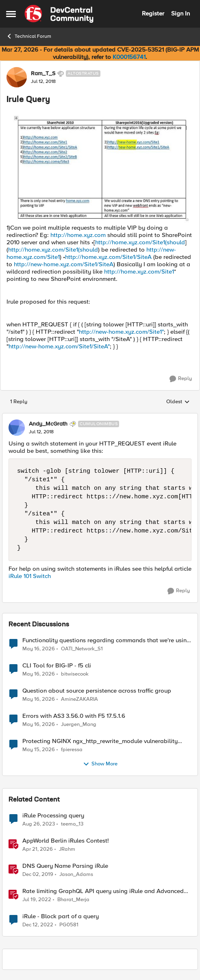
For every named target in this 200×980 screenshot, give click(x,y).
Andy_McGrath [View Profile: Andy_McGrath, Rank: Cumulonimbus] (48, 424)
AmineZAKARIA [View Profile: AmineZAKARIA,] (79, 699)
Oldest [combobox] (178, 402)
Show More (100, 764)
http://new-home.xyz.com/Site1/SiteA (64, 264)
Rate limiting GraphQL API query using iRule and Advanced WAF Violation (103, 891)
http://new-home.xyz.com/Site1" (121, 332)
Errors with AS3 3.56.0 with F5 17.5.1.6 (74, 716)
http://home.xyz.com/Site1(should (140, 242)
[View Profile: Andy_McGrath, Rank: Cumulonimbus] (17, 428)
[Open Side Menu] (11, 14)
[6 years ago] (38, 875)
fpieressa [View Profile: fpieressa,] (72, 750)
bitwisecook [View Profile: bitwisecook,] (75, 674)
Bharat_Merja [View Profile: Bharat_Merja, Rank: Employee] (73, 900)
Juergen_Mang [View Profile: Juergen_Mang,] (79, 725)
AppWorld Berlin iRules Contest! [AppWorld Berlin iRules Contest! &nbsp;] (66, 841)
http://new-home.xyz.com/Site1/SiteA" (59, 346)
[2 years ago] (39, 824)
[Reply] (181, 379)
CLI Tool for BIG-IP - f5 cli (57, 666)
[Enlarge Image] (100, 168)
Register (153, 13)
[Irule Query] (41, 432)
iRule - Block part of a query (61, 916)
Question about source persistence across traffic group (97, 691)
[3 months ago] (38, 850)
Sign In (180, 13)
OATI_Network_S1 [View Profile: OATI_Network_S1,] (82, 649)
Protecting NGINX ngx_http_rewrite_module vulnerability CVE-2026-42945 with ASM (100, 741)
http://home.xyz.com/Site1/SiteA (108, 257)
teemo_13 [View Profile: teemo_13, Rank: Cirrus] (72, 824)
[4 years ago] (37, 900)
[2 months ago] (39, 649)
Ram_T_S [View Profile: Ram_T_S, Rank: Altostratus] (43, 74)
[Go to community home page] (59, 14)
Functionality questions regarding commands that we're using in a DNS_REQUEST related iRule (106, 640)
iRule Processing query (53, 816)
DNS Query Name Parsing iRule (65, 866)
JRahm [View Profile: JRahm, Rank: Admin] (67, 849)
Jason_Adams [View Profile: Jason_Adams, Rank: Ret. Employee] (76, 875)
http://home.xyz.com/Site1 (139, 272)
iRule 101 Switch (30, 576)
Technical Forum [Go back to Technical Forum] (29, 36)
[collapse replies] (100, 417)
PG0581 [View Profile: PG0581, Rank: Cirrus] (69, 925)
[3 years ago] (38, 925)
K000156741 (129, 57)
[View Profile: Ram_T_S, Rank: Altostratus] (17, 77)
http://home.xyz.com (78, 235)
